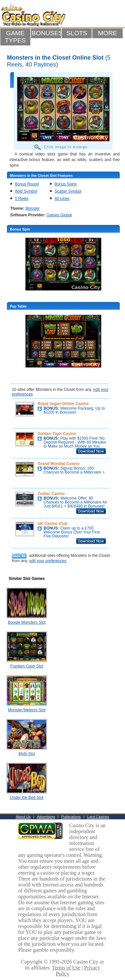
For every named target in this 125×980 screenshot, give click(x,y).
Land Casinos (98, 817)
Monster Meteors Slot (27, 710)
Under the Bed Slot (27, 798)
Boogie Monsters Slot (27, 622)
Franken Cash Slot (27, 666)
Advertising (46, 817)
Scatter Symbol (68, 191)
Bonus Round (27, 184)
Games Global (59, 215)
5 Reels (22, 199)
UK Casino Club (53, 524)
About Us (23, 817)
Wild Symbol (26, 191)
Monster (32, 208)
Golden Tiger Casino (57, 434)
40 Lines (62, 199)
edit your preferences (48, 561)
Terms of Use (66, 968)
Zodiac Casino (51, 494)
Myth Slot (27, 754)
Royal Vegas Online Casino (63, 404)
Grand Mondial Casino (59, 464)
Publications (71, 817)
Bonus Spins (65, 184)
